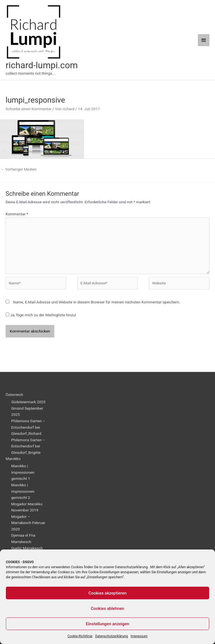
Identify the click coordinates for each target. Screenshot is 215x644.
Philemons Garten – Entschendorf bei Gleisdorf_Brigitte (28, 446)
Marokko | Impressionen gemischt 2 (23, 491)
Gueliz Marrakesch (27, 548)
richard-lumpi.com (42, 65)
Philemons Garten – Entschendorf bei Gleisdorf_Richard (28, 427)
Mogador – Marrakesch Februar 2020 (28, 523)
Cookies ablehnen (107, 608)
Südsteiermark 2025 (28, 402)
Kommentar (17, 214)
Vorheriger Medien (19, 169)
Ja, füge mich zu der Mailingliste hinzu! (41, 315)
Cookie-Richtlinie (80, 636)
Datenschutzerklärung (131, 567)
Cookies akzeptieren (107, 593)
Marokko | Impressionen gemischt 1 (23, 472)
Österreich (14, 395)
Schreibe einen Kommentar (29, 109)
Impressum (139, 636)
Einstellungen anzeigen (108, 624)
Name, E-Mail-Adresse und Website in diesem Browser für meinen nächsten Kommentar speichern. (96, 302)
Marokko (13, 459)
